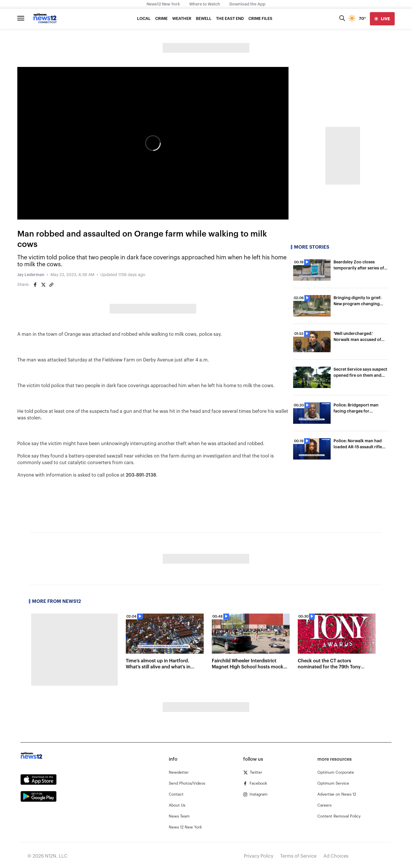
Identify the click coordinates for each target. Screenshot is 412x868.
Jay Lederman (31, 275)
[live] (382, 19)
